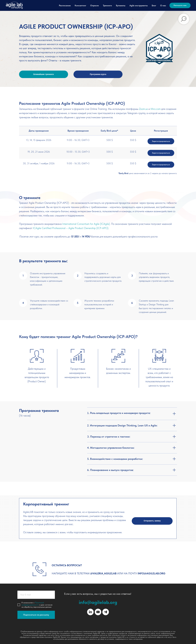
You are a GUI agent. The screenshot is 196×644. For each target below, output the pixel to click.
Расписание (65, 5)
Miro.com (156, 109)
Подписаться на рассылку (36, 615)
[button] (152, 521)
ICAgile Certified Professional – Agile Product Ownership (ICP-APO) (71, 228)
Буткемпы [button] (121, 5)
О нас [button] (163, 5)
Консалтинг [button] (80, 5)
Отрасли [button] (95, 5)
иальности (35, 605)
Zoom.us (143, 109)
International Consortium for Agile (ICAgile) (86, 224)
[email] (36, 595)
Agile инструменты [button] (139, 5)
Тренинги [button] (107, 5)
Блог (154, 5)
